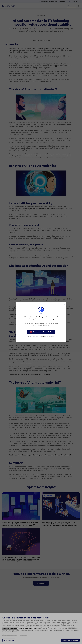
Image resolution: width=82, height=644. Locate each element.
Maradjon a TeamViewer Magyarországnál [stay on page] (41, 337)
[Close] (65, 304)
